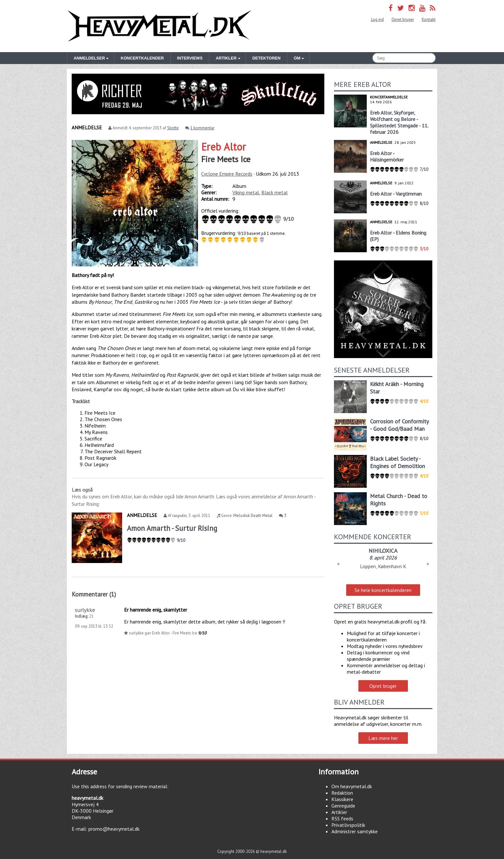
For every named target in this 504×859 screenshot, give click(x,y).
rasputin (180, 516)
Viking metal (246, 192)
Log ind (377, 19)
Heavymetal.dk (159, 26)
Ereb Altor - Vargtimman (396, 194)
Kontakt (429, 19)
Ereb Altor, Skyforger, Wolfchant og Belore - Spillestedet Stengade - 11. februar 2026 (399, 122)
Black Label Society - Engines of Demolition (397, 462)
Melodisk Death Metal (253, 516)
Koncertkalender (142, 58)
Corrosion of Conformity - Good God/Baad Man (399, 425)
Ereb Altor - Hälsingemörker (387, 156)
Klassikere (342, 799)
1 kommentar (202, 128)
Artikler (339, 812)
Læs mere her (383, 738)
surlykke (85, 610)
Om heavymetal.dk (352, 786)
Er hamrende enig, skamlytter (156, 610)
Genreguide (343, 806)
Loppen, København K (383, 566)
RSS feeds (342, 818)
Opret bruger (403, 19)
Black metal (274, 192)
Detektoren (266, 58)
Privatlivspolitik (348, 825)
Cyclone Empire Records (227, 174)
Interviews (190, 58)
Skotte (173, 128)
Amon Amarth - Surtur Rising (172, 528)
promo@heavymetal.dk (114, 829)
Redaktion (342, 793)
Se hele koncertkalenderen (383, 590)
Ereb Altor (224, 147)
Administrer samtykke (355, 831)
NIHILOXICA (383, 551)
